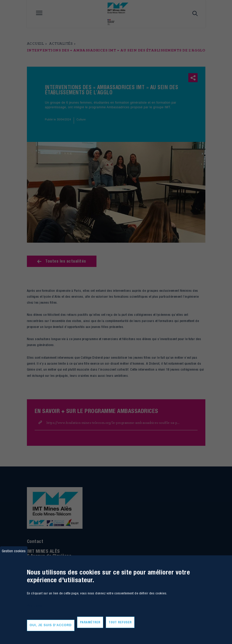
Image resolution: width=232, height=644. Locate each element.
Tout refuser (120, 622)
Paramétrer (90, 622)
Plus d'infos (34, 606)
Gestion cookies (14, 551)
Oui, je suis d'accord (51, 625)
